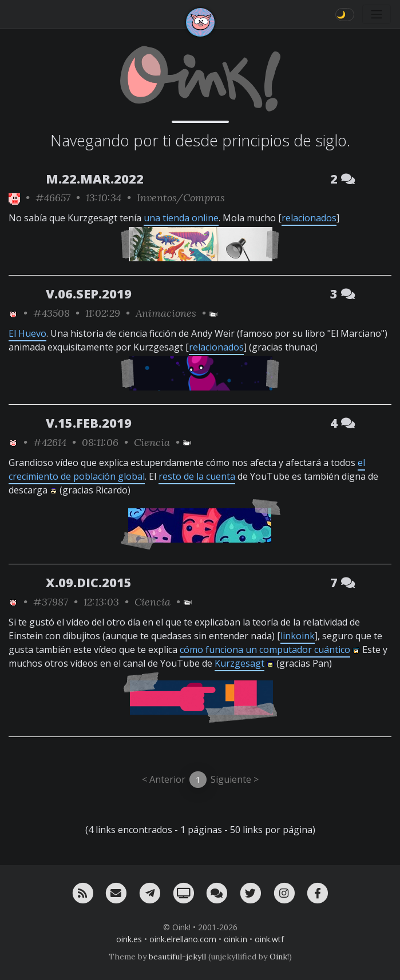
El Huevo (27, 333)
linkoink (298, 636)
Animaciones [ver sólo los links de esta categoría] (166, 313)
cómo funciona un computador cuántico (265, 650)
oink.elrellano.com (183, 939)
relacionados (309, 218)
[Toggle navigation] (377, 14)
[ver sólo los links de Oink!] (14, 198)
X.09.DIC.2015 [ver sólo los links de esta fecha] (89, 582)
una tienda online (181, 218)
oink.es (129, 939)
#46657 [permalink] (53, 198)
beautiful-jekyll (177, 957)
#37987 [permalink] (51, 602)
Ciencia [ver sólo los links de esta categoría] (152, 442)
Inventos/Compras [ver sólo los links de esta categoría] (181, 198)
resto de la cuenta (197, 476)
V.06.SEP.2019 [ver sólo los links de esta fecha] (89, 294)
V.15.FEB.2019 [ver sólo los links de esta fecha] (89, 423)
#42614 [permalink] (50, 442)
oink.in (235, 939)
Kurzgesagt (239, 663)
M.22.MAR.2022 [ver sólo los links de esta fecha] (95, 179)
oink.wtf (269, 939)
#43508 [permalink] (52, 313)
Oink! (279, 957)
